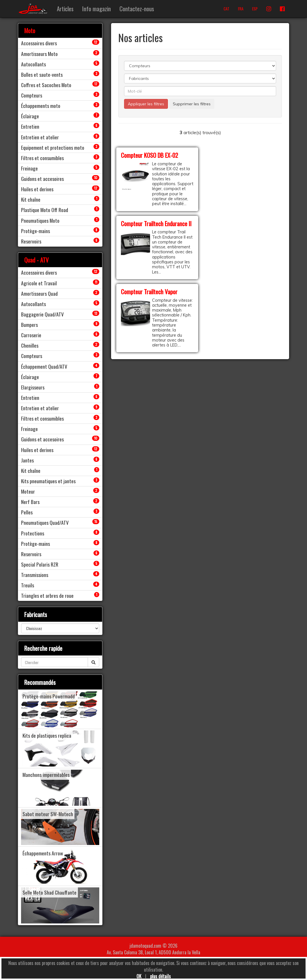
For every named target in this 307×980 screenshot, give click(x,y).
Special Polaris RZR (40, 564)
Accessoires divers (39, 43)
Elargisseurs (33, 387)
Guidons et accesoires (42, 179)
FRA (241, 9)
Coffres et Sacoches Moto (46, 85)
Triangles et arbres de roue (47, 595)
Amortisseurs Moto (39, 54)
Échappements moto (41, 106)
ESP (255, 9)
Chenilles (30, 345)
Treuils (28, 585)
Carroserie (31, 335)
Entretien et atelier (40, 137)
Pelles (27, 512)
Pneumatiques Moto (40, 220)
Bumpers (29, 325)
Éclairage (30, 116)
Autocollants (33, 64)
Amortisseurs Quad (39, 293)
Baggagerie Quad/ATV (42, 314)
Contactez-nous (137, 9)
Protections (33, 533)
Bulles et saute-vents (42, 74)
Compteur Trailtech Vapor (149, 292)
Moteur (28, 491)
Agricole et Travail (39, 283)
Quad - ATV (36, 260)
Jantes (27, 460)
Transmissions (35, 575)
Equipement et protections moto (53, 147)
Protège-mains (35, 231)
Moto (30, 30)
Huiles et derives (37, 189)
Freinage (29, 168)
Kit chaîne (31, 199)
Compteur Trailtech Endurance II (156, 223)
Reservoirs (31, 241)
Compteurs (32, 95)
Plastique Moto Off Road (45, 210)
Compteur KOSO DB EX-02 (149, 155)
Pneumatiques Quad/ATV (45, 522)
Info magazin (97, 9)
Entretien (30, 126)
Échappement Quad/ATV (44, 366)
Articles (65, 9)
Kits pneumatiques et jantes (48, 481)
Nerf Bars (30, 502)
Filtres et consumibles (42, 158)
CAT (226, 9)
